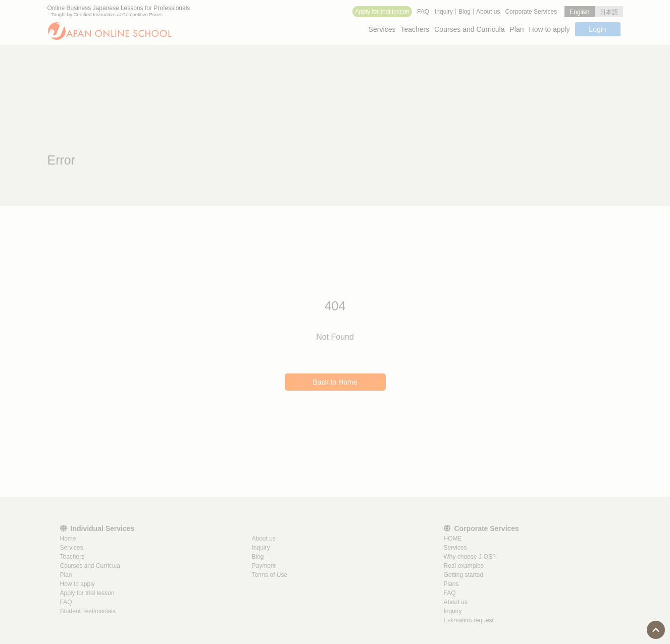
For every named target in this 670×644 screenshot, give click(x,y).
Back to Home (335, 382)
